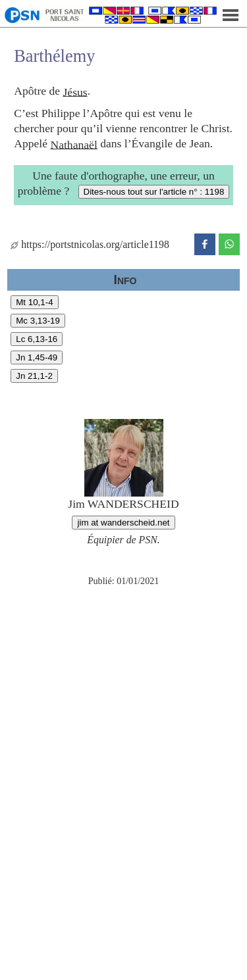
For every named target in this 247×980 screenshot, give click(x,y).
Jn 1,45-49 (37, 357)
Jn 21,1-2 (34, 376)
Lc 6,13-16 (37, 339)
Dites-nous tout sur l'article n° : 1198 (154, 192)
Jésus (75, 91)
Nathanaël (73, 144)
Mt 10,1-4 (34, 302)
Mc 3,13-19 (38, 321)
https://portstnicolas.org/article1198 (90, 244)
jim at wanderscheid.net (123, 523)
